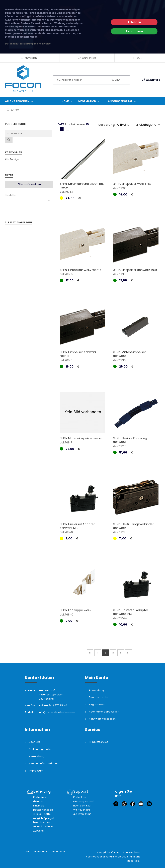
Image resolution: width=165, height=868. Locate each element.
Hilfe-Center (41, 851)
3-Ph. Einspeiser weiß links (132, 184)
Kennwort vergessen (102, 719)
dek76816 (119, 360)
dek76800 (120, 188)
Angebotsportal (123, 101)
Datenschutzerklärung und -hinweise (28, 44)
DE (139, 58)
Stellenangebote (40, 749)
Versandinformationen (44, 763)
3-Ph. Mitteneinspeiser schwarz (130, 354)
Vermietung (37, 756)
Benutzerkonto (99, 697)
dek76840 (66, 615)
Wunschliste (87, 58)
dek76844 (120, 618)
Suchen (116, 80)
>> (128, 653)
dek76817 (66, 443)
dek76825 (120, 446)
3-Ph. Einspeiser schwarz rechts (78, 354)
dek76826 (66, 532)
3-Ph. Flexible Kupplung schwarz (130, 440)
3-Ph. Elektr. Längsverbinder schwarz (133, 526)
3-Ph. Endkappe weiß (75, 610)
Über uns (35, 742)
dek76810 (119, 274)
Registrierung (98, 704)
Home (68, 101)
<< (90, 653)
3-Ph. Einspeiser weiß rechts (80, 270)
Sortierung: (107, 125)
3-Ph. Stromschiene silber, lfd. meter (82, 186)
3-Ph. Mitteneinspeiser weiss (81, 438)
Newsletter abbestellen (104, 712)
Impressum (36, 771)
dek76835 (120, 532)
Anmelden (33, 58)
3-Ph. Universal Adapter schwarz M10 (77, 526)
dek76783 (66, 192)
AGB (27, 851)
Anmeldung (97, 690)
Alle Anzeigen (13, 159)
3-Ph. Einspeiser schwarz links (135, 270)
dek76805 (66, 274)
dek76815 (66, 360)
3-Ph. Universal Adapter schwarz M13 (131, 612)
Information (89, 101)
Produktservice (99, 742)
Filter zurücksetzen (29, 184)
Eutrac (15, 110)
